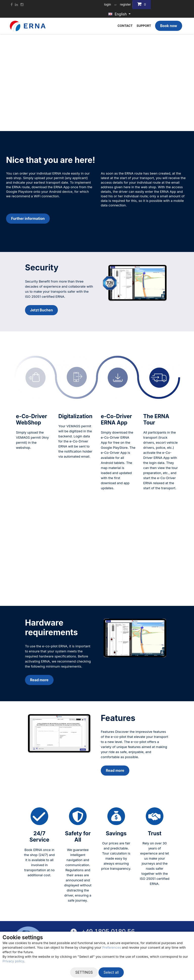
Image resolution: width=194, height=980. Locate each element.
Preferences (112, 947)
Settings (84, 972)
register (125, 4)
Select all (111, 972)
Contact (125, 26)
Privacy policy (13, 961)
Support (144, 26)
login (107, 4)
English (118, 14)
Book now (169, 26)
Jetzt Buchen (41, 310)
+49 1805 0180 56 (108, 931)
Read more (39, 680)
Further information (28, 218)
